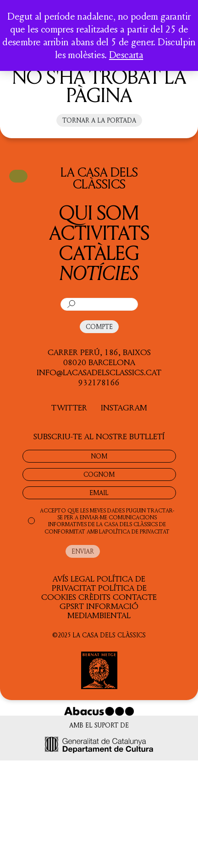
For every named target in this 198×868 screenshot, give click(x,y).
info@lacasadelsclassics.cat (99, 372)
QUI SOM (99, 212)
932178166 (99, 382)
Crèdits (94, 597)
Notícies (99, 272)
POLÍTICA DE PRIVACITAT (137, 531)
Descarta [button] (126, 54)
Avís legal (74, 578)
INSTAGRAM (124, 407)
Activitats (99, 232)
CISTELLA (18, 175)
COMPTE (99, 326)
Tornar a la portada (99, 120)
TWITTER (69, 407)
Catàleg (99, 252)
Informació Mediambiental (103, 610)
